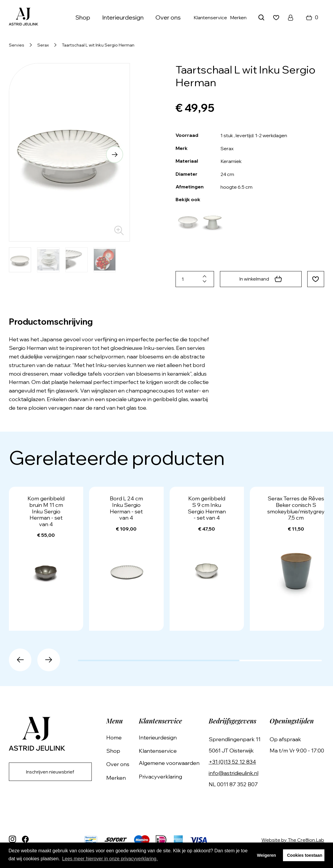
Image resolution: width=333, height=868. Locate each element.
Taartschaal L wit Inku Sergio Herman (98, 45)
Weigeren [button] (267, 855)
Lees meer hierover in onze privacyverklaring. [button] (110, 859)
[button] (114, 155)
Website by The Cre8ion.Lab (293, 840)
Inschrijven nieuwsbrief (52, 772)
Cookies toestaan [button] (305, 855)
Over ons (168, 17)
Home (118, 738)
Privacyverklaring (163, 777)
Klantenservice (210, 17)
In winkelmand (260, 279)
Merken (238, 17)
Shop (83, 17)
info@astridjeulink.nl (235, 773)
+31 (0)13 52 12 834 (234, 762)
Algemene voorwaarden (172, 763)
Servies (17, 45)
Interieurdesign (123, 17)
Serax (43, 45)
